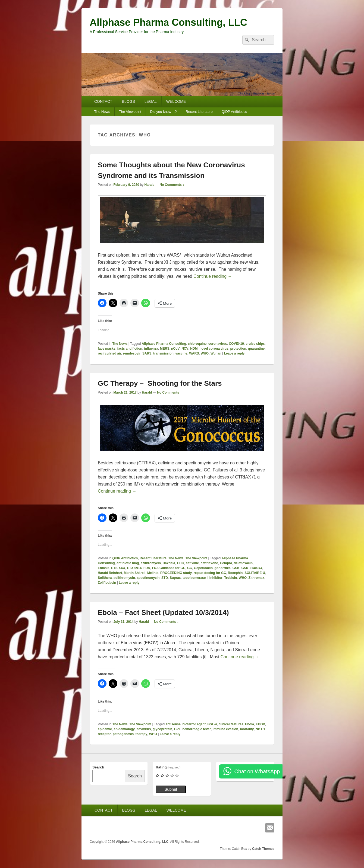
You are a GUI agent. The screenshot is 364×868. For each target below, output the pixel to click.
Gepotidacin (203, 568)
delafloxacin (243, 563)
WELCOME (176, 101)
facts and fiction (130, 349)
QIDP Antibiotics (234, 112)
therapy (141, 734)
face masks (107, 349)
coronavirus (218, 344)
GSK (236, 568)
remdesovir (132, 353)
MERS (165, 349)
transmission (163, 353)
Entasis (104, 568)
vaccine (181, 353)
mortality (247, 729)
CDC (180, 563)
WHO (205, 353)
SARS (147, 353)
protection (238, 349)
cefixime (192, 563)
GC (190, 568)
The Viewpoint (130, 112)
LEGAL (151, 101)
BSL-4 (212, 724)
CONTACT (103, 101)
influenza (151, 349)
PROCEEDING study (176, 573)
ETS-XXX (118, 568)
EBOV (261, 724)
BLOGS (128, 101)
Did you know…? (163, 112)
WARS (194, 353)
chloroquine (197, 344)
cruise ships (255, 344)
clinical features (231, 724)
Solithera (105, 578)
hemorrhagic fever (197, 729)
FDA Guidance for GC (169, 568)
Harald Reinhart (110, 573)
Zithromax (256, 578)
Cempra (226, 563)
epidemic (105, 729)
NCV (185, 349)
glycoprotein (162, 729)
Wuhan (216, 353)
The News (102, 112)
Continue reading (213, 276)
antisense (173, 724)
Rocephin (235, 573)
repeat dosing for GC (210, 573)
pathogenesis (123, 734)
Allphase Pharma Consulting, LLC (168, 22)
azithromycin (151, 563)
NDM (194, 349)
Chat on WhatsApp (257, 771)
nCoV (175, 349)
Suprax (175, 578)
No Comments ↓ (172, 185)
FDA (147, 568)
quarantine (256, 349)
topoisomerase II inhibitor (203, 578)
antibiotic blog (128, 563)
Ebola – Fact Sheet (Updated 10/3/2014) (163, 612)
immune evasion (225, 729)
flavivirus (144, 729)
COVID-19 (236, 344)
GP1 (177, 729)
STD (165, 578)
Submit (171, 789)
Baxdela (169, 563)
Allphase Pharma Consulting (164, 344)
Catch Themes (263, 849)
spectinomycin (148, 578)
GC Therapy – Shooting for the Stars (160, 383)
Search (98, 767)
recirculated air (109, 353)
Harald (149, 185)
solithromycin (124, 578)
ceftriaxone (209, 563)
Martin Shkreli (135, 573)
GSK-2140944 (252, 568)
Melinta (153, 573)
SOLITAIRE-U (255, 573)
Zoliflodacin (107, 583)
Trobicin (230, 578)
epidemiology (124, 729)
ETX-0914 (134, 568)
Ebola (250, 724)
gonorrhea (223, 568)
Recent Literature (199, 112)
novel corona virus (214, 349)
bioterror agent (194, 724)
